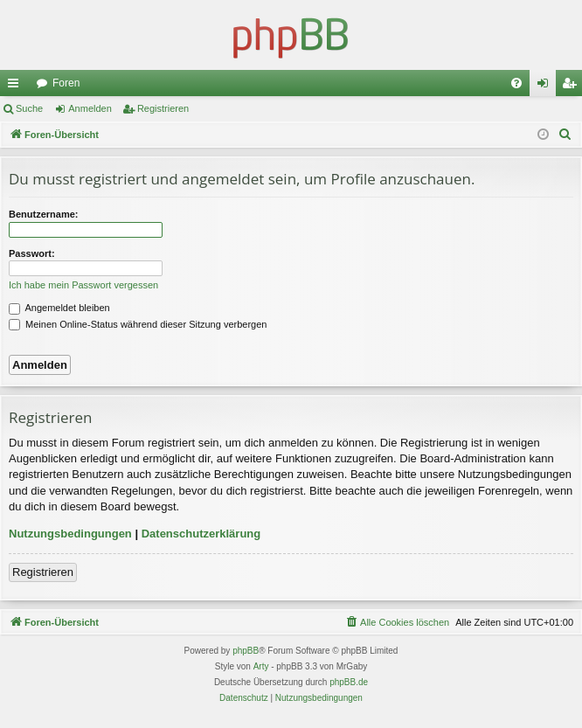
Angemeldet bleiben (59, 308)
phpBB (246, 651)
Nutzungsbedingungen (70, 534)
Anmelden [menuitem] (547, 87)
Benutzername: (43, 214)
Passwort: (32, 253)
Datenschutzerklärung (201, 534)
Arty (261, 666)
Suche (29, 108)
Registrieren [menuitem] (573, 87)
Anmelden (90, 108)
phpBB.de (349, 682)
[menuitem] (516, 83)
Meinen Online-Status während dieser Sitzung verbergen (138, 324)
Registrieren (163, 108)
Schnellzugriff (17, 87)
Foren (66, 83)
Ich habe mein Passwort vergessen (83, 285)
